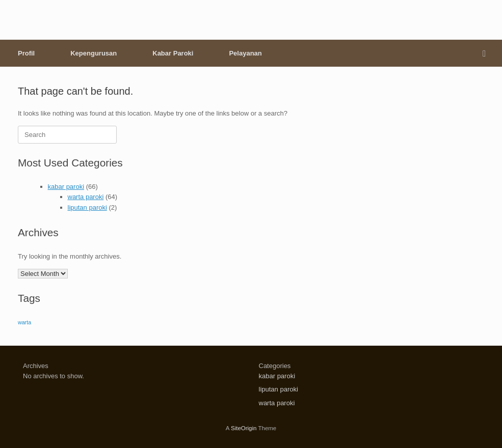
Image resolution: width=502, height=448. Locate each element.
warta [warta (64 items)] (24, 322)
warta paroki (86, 197)
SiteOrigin (244, 428)
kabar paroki (66, 187)
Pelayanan (245, 53)
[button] (487, 53)
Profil (26, 53)
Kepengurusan (94, 53)
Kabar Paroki (173, 53)
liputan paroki (87, 207)
